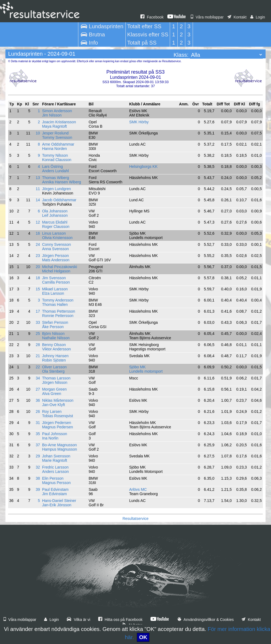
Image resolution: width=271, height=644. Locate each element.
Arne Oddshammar (58, 144)
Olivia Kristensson (57, 238)
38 (38, 478)
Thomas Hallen (55, 304)
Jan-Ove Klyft (54, 405)
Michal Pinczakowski (60, 267)
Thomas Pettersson (59, 311)
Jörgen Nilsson (55, 382)
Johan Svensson (56, 456)
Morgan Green (54, 389)
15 (38, 289)
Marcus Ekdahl (55, 222)
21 (38, 356)
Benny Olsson (54, 345)
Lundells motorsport (146, 371)
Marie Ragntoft (55, 460)
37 (38, 445)
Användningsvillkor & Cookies (206, 620)
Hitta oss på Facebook (120, 620)
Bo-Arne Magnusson (60, 445)
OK (143, 637)
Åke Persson (53, 327)
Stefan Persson (55, 322)
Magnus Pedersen (58, 427)
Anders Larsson (56, 472)
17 (38, 311)
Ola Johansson (55, 211)
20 (38, 267)
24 (38, 244)
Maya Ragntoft (55, 126)
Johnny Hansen (55, 356)
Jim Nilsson (52, 115)
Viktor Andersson (57, 349)
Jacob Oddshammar (59, 200)
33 (38, 322)
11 (38, 189)
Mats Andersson (56, 260)
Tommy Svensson (57, 137)
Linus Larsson (54, 233)
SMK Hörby (139, 122)
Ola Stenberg (53, 371)
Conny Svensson (57, 244)
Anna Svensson (56, 249)
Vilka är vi (78, 620)
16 (38, 233)
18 (38, 278)
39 (38, 489)
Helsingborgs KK (143, 167)
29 (38, 456)
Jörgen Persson (56, 256)
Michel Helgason (56, 271)
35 (38, 434)
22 (38, 367)
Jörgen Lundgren (57, 189)
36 (38, 400)
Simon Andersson (57, 111)
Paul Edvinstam (55, 489)
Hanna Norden (55, 149)
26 (38, 411)
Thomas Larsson (56, 378)
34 (38, 378)
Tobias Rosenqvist (58, 416)
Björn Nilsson (53, 334)
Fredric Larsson (55, 467)
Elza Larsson (53, 293)
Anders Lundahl (56, 171)
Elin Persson (53, 478)
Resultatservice (135, 519)
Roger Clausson (56, 227)
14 (38, 200)
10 (38, 133)
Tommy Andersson (58, 300)
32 (38, 467)
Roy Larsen (52, 411)
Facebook (152, 17)
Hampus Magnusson (60, 449)
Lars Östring (53, 167)
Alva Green (52, 394)
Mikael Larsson (55, 289)
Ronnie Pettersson (58, 316)
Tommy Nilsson (55, 155)
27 (38, 389)
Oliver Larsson (54, 367)
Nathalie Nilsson (56, 338)
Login (258, 17)
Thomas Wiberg (56, 178)
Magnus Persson (56, 483)
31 (38, 423)
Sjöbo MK (138, 367)
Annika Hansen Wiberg (62, 182)
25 (38, 334)
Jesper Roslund (55, 133)
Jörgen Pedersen (57, 423)
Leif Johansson (55, 215)
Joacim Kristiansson (59, 122)
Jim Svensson (54, 278)
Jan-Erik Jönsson (57, 505)
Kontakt (237, 17)
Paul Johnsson (55, 434)
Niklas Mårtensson (58, 400)
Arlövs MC (138, 489)
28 (38, 345)
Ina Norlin (50, 438)
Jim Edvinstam (55, 494)
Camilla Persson (56, 282)
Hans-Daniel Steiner (59, 501)
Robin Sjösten (54, 360)
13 (38, 178)
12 (38, 222)
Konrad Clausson (57, 160)
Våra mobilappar (207, 17)
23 (38, 256)
